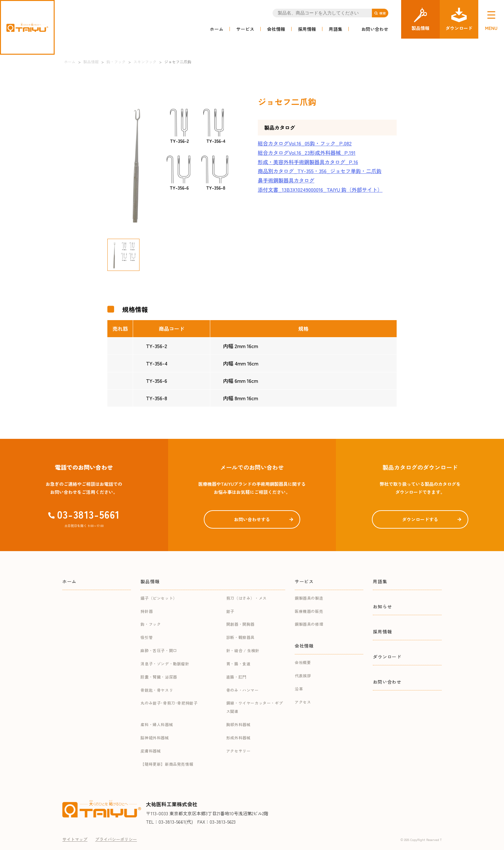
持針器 (147, 611)
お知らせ (382, 606)
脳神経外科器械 (155, 738)
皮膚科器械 (151, 751)
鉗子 (230, 611)
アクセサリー (239, 751)
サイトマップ (75, 839)
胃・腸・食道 (239, 664)
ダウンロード (387, 657)
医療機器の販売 (309, 611)
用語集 (336, 29)
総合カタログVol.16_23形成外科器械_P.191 (307, 152)
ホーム (217, 29)
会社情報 (276, 29)
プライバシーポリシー (116, 839)
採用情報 (307, 29)
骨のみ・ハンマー (243, 690)
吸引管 (147, 637)
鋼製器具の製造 (309, 598)
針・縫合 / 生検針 (243, 650)
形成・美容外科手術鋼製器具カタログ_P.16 (308, 162)
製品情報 (150, 581)
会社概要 (303, 662)
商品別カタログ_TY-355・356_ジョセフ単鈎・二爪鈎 (320, 171)
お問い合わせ (375, 29)
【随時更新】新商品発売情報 (167, 764)
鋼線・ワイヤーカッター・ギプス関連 (255, 707)
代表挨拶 (303, 675)
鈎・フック (151, 624)
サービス (245, 29)
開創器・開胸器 (240, 624)
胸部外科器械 (239, 724)
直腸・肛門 (236, 677)
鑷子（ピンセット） (159, 598)
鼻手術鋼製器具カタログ (286, 180)
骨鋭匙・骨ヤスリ (157, 690)
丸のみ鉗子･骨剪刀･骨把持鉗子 (169, 703)
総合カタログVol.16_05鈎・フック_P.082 (305, 143)
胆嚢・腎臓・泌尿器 (159, 677)
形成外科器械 (239, 738)
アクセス (303, 702)
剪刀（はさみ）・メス (247, 598)
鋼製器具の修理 (309, 624)
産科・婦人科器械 (157, 724)
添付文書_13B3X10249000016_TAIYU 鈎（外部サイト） (320, 189)
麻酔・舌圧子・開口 (159, 650)
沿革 (299, 689)
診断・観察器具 (240, 637)
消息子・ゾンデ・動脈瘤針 (165, 664)
